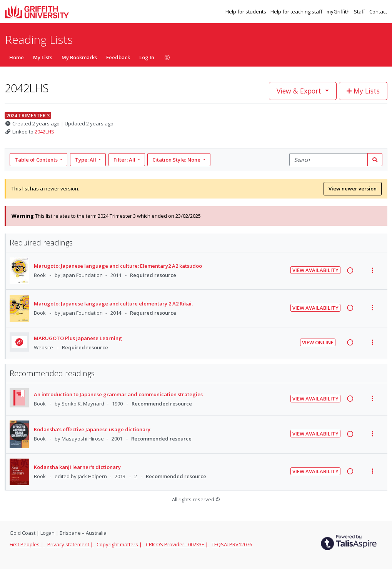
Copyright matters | (120, 544)
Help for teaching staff (297, 12)
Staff (360, 12)
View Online (318, 342)
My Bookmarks (79, 57)
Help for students (246, 12)
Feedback (118, 57)
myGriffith (339, 12)
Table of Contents (37, 160)
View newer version (353, 189)
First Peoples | (27, 544)
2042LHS (44, 132)
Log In (147, 57)
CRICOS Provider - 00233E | (178, 544)
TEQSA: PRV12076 (232, 544)
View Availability (315, 270)
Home (17, 57)
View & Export (300, 91)
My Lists (43, 57)
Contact (378, 12)
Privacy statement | (71, 544)
